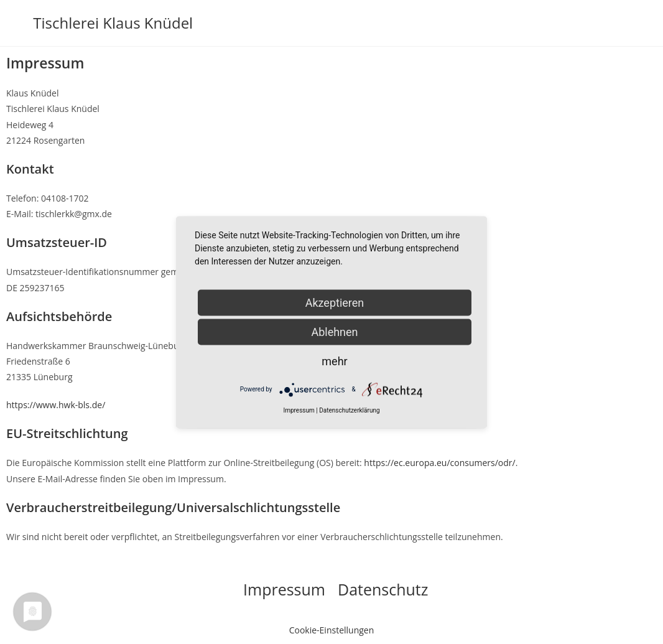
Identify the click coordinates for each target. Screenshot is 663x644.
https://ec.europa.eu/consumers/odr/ (439, 463)
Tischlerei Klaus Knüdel (113, 23)
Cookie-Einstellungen (332, 630)
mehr (334, 361)
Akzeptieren (335, 302)
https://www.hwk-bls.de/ (56, 405)
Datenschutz (383, 589)
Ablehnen (334, 331)
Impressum (284, 589)
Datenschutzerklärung (349, 410)
